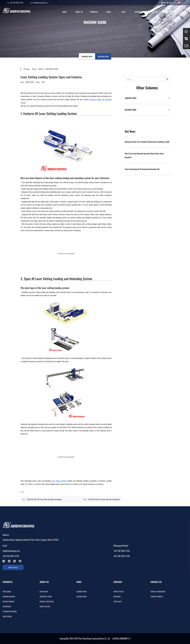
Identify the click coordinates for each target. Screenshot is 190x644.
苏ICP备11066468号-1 (121, 639)
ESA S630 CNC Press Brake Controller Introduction (104, 499)
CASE (124, 12)
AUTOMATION (7, 606)
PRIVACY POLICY (119, 592)
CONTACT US (153, 12)
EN (179, 3)
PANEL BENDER (7, 616)
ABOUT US (79, 12)
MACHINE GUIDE (103, 56)
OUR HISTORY (44, 592)
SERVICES (138, 12)
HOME (64, 12)
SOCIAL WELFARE (45, 606)
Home (34, 69)
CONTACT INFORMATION (158, 592)
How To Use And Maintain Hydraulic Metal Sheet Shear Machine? (144, 155)
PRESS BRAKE (7, 592)
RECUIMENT (117, 597)
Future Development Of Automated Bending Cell (142, 169)
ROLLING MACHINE (8, 601)
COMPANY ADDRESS (157, 597)
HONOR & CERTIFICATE (47, 601)
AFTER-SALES (118, 601)
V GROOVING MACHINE (10, 611)
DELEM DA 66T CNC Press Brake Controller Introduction (44, 499)
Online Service (13, 567)
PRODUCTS (94, 12)
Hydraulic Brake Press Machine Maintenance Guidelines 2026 (147, 142)
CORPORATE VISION (46, 597)
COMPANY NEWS (87, 56)
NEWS (109, 12)
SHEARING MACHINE (9, 597)
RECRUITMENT (168, 12)
